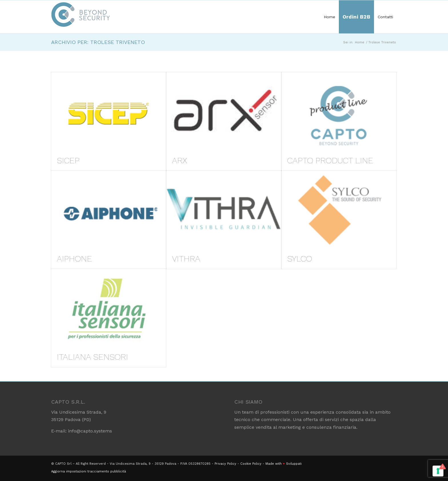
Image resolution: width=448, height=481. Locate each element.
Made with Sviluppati (284, 464)
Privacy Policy (225, 464)
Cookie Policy (251, 464)
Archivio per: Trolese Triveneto (98, 42)
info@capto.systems (90, 431)
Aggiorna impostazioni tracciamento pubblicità (89, 471)
